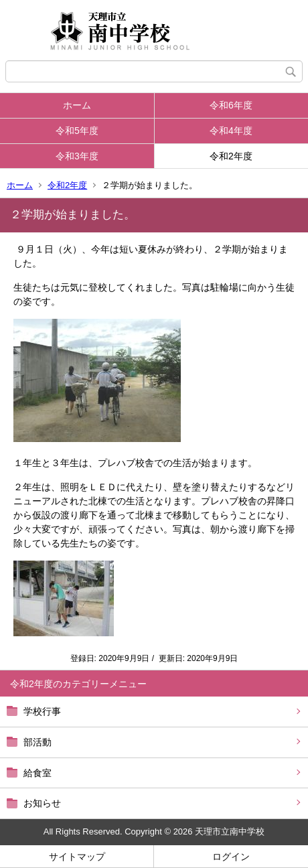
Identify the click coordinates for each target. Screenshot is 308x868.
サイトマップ (77, 857)
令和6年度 (231, 105)
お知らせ (42, 803)
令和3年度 (77, 156)
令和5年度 (77, 131)
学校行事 (42, 711)
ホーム (77, 105)
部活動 (37, 742)
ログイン (231, 857)
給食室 (37, 773)
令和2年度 (231, 156)
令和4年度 (231, 131)
